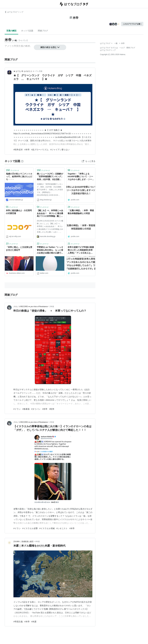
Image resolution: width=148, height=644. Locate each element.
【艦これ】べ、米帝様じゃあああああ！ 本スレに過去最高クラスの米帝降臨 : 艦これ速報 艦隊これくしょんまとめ (50, 214)
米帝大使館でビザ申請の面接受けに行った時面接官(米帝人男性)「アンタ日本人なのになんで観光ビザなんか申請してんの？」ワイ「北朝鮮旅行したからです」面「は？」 (81, 250)
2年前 (52, 307)
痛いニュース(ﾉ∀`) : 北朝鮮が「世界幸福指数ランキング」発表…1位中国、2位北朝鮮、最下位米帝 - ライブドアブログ (50, 177)
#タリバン (36, 409)
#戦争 (52, 409)
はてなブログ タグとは (109, 48)
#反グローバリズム (40, 150)
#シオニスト (62, 528)
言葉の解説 (11, 31)
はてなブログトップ (108, 50)
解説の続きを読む (50, 47)
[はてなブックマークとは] (22, 161)
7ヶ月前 (39, 71)
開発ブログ (131, 48)
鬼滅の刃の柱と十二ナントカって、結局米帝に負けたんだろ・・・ (19, 177)
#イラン (17, 409)
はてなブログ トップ (14, 12)
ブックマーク (13, 170)
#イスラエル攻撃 (30, 528)
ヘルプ (122, 48)
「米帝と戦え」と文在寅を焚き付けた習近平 (19, 249)
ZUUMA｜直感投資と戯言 (23, 542)
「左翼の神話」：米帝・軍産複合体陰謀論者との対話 (81, 212)
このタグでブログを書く (132, 24)
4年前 (38, 542)
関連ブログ (43, 31)
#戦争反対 (18, 150)
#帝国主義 (18, 622)
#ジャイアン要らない (60, 150)
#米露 (34, 622)
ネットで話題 (27, 31)
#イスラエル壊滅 (47, 528)
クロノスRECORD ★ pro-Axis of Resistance (31, 307)
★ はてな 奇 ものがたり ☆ (24, 71)
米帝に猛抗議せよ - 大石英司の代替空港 (19, 212)
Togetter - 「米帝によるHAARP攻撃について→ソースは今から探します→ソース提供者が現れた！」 (81, 177)
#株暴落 (26, 409)
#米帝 (27, 150)
